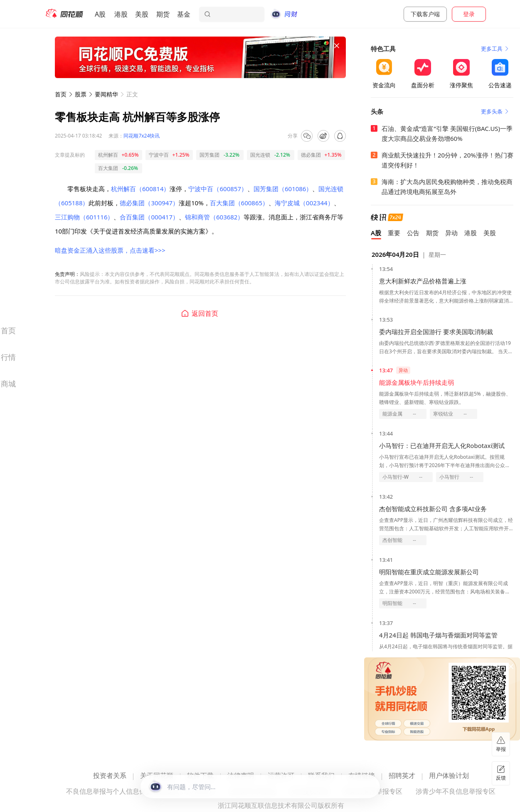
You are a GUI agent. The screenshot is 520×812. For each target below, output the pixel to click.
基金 (184, 14)
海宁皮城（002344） (304, 203)
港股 (121, 14)
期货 (163, 14)
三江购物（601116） (84, 217)
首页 (61, 94)
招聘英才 (402, 776)
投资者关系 (110, 776)
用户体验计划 (449, 776)
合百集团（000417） (149, 217)
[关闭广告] (337, 46)
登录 (469, 14)
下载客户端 (425, 14)
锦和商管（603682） (214, 217)
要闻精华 (106, 94)
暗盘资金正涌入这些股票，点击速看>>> (110, 250)
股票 (81, 94)
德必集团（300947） (149, 203)
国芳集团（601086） (283, 189)
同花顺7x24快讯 (142, 136)
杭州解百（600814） (140, 189)
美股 (142, 14)
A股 (100, 14)
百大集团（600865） (239, 203)
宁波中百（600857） (218, 189)
